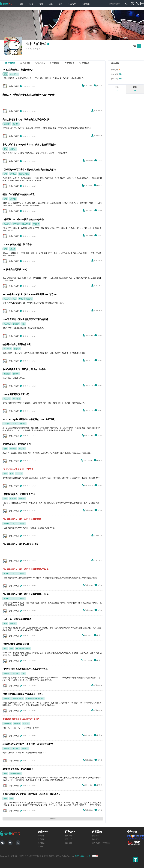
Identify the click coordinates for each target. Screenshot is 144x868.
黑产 (5, 624)
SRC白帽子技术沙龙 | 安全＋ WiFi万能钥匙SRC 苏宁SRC (30, 294)
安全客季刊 (7, 349)
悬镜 (11, 799)
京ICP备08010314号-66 (84, 856)
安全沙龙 (29, 299)
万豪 (23, 324)
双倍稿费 (7, 124)
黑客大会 (22, 424)
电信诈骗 (7, 374)
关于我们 (41, 836)
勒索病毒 (16, 749)
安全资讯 (7, 324)
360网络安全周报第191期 (15, 270)
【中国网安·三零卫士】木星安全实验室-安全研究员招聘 (29, 170)
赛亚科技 (36, 224)
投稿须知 (96, 836)
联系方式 (69, 839)
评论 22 (100, 460)
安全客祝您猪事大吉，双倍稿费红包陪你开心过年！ (27, 120)
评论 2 (100, 510)
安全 (14, 299)
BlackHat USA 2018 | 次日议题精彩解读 (22, 519)
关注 (134, 46)
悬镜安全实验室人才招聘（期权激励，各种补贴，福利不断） (32, 794)
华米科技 (13, 199)
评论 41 (100, 660)
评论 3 (100, 161)
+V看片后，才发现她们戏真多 (17, 619)
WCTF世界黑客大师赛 (23, 649)
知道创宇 (7, 424)
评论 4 (100, 211)
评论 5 (100, 335)
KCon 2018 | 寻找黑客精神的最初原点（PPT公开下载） (29, 419)
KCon (15, 424)
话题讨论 (26, 724)
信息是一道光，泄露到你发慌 (17, 345)
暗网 (5, 449)
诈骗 (5, 499)
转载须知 (96, 839)
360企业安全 (14, 74)
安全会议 (7, 699)
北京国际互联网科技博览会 (35, 699)
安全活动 (7, 224)
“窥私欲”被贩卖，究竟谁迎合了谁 (19, 494)
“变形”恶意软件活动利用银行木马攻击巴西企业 (25, 669)
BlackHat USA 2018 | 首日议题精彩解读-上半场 (25, 594)
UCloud (12, 249)
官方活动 (16, 124)
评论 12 (100, 185)
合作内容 (69, 836)
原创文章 (16, 374)
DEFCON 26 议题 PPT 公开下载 (18, 469)
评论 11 (100, 635)
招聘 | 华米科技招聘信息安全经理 (19, 195)
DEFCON (19, 474)
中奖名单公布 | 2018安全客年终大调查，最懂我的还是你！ (31, 145)
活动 (5, 149)
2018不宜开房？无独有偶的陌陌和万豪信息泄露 (25, 319)
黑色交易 (22, 449)
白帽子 (21, 299)
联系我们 (41, 839)
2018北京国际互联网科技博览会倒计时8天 (23, 694)
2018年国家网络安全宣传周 (16, 394)
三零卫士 (13, 174)
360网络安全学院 (15, 774)
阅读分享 (17, 724)
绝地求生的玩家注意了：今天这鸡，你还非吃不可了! (28, 744)
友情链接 (69, 843)
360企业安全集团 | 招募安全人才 (18, 70)
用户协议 (41, 843)
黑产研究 (13, 499)
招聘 (5, 74)
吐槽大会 (13, 149)
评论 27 (100, 785)
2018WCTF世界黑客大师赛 (16, 644)
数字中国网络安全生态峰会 (21, 224)
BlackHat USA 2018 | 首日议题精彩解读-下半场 (25, 569)
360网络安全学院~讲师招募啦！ (18, 769)
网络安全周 (16, 399)
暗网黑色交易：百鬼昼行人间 (17, 444)
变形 (23, 674)
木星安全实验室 (24, 174)
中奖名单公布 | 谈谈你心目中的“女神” (21, 719)
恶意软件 (16, 674)
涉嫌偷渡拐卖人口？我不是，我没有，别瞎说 (24, 369)
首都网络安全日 (18, 699)
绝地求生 (25, 749)
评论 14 (100, 86)
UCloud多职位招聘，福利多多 (17, 245)
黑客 (5, 474)
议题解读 (21, 524)
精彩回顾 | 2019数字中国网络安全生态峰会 (23, 220)
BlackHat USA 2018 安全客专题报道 (20, 544)
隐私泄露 (13, 449)
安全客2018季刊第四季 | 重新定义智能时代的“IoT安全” (29, 95)
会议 (11, 474)
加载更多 (53, 819)
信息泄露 (16, 324)
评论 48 (100, 735)
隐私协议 (41, 846)
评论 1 (100, 236)
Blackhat (7, 524)
